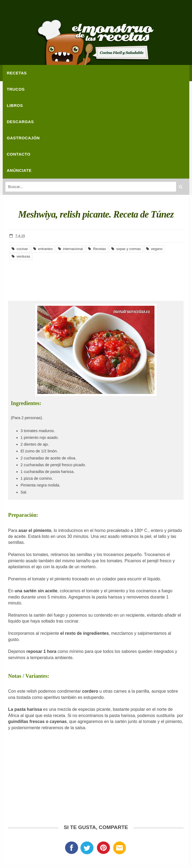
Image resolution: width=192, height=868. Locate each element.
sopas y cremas (126, 249)
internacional (70, 249)
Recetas (97, 249)
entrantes (43, 249)
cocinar (20, 249)
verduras (21, 256)
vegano (154, 249)
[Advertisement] (96, 277)
